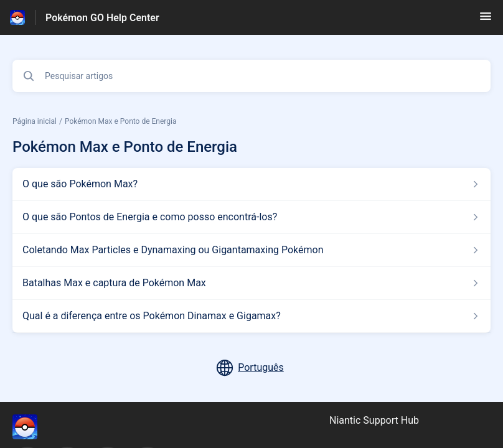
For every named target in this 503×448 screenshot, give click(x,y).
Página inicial (35, 121)
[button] (486, 20)
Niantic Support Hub (374, 420)
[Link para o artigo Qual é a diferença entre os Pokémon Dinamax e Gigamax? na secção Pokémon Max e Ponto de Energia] (251, 316)
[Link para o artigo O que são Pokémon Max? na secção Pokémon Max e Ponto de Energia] (251, 184)
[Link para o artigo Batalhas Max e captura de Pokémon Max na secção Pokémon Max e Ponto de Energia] (251, 283)
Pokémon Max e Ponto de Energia (121, 121)
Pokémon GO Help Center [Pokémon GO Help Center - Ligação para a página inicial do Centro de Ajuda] (102, 18)
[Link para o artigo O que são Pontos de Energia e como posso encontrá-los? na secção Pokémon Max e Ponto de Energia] (251, 217)
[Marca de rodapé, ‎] (37, 427)
